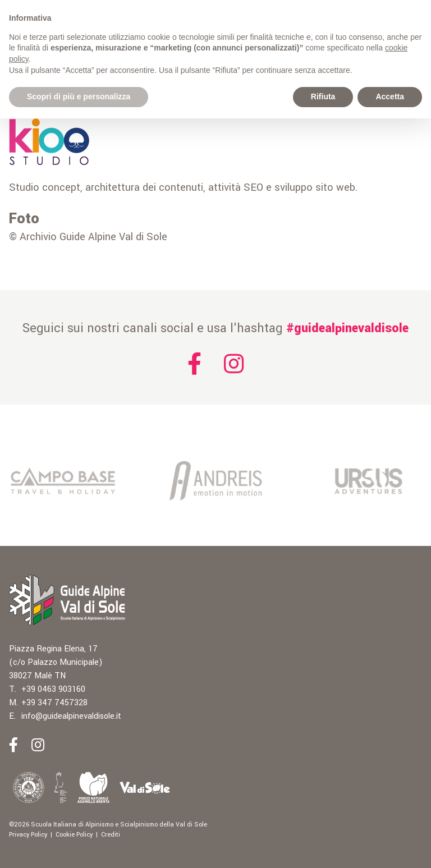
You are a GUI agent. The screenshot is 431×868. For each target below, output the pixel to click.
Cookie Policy (74, 835)
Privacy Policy (28, 835)
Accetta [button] (390, 97)
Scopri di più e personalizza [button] (79, 97)
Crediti (111, 835)
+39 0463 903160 (53, 689)
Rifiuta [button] (323, 97)
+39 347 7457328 (54, 703)
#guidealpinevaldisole (347, 328)
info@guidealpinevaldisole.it (71, 716)
